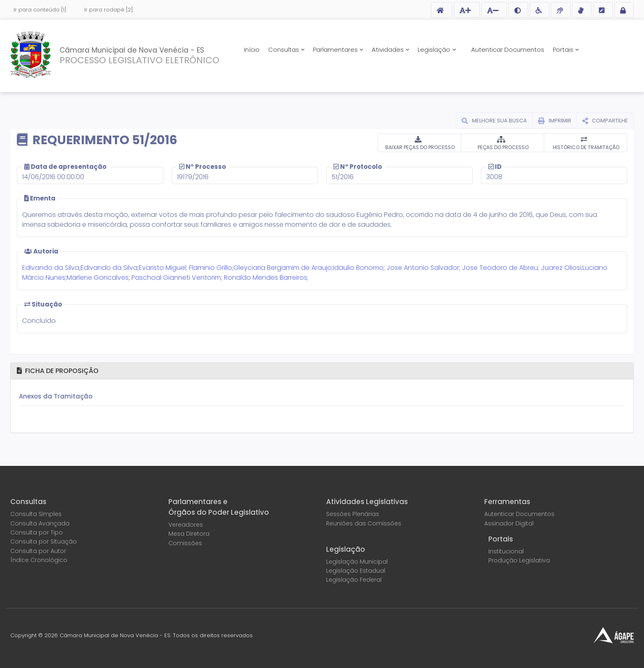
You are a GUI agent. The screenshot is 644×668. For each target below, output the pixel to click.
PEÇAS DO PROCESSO (503, 147)
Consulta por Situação (44, 541)
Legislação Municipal (357, 562)
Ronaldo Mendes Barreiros (266, 278)
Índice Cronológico (39, 560)
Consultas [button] (284, 50)
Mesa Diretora (189, 534)
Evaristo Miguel (162, 268)
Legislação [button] (435, 50)
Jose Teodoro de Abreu (500, 268)
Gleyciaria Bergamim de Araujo (283, 268)
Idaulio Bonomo (358, 268)
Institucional (506, 551)
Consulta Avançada (40, 523)
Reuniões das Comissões (364, 523)
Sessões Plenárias (353, 514)
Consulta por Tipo (37, 532)
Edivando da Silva (51, 268)
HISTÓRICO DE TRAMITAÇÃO (585, 147)
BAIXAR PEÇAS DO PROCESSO (419, 147)
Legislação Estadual (356, 571)
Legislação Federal (354, 580)
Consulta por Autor (38, 551)
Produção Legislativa (519, 560)
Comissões (185, 543)
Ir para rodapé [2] (109, 10)
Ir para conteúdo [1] (40, 10)
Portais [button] (564, 50)
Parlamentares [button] (336, 50)
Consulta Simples (36, 514)
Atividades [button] (389, 50)
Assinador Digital (509, 523)
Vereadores (186, 525)
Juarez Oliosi (561, 268)
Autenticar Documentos (508, 50)
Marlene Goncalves (98, 278)
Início (252, 50)
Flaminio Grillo (210, 268)
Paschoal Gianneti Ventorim (176, 278)
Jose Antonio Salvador (423, 268)
